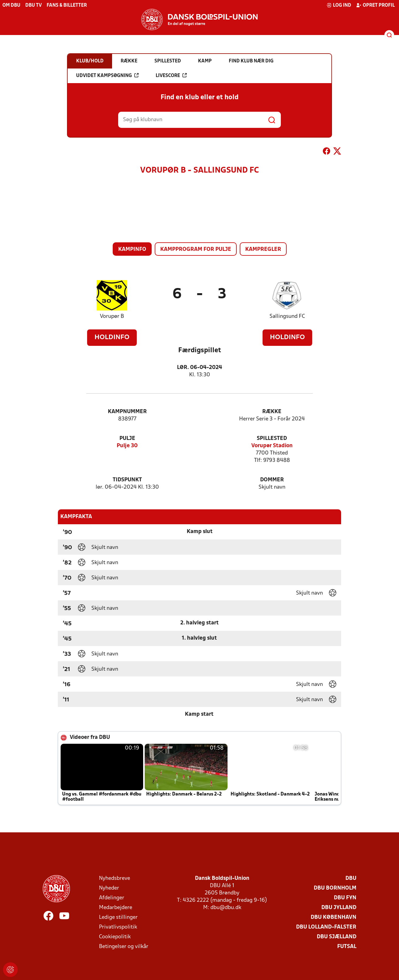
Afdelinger (112, 898)
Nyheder (109, 888)
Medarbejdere (116, 908)
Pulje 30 (127, 446)
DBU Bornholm (335, 888)
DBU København (334, 917)
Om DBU (11, 5)
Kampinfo (132, 249)
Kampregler (263, 249)
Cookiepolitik (115, 937)
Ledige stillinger (118, 917)
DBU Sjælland (337, 937)
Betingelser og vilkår (124, 947)
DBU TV (34, 5)
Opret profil (375, 5)
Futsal (347, 947)
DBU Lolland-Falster (326, 927)
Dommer (272, 480)
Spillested (272, 439)
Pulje (127, 439)
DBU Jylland (339, 908)
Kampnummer (127, 412)
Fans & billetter (67, 5)
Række (272, 412)
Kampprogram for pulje (196, 249)
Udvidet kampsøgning (107, 76)
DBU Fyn (345, 898)
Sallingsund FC (287, 316)
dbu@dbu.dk (226, 908)
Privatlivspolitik (118, 927)
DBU (351, 878)
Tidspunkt (127, 480)
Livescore (171, 76)
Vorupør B (112, 316)
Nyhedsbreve (115, 878)
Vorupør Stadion (272, 446)
